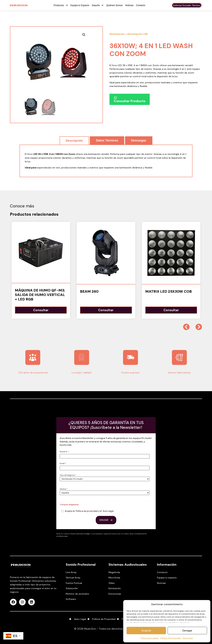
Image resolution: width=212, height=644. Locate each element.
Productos (61, 5)
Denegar (187, 631)
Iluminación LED (138, 34)
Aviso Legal (188, 638)
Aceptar (146, 631)
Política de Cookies (150, 638)
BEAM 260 (89, 291)
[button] (94, 35)
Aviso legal (108, 511)
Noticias (129, 5)
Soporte (98, 5)
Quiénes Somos (114, 5)
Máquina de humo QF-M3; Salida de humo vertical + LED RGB (40, 295)
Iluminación (117, 34)
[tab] (74, 140)
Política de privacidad (87, 511)
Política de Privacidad (171, 638)
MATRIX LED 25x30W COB (169, 291)
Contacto (141, 5)
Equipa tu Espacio (80, 5)
